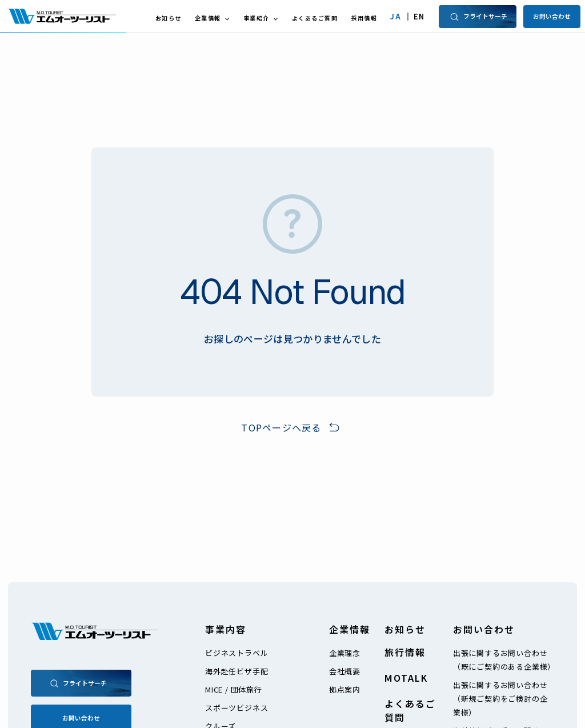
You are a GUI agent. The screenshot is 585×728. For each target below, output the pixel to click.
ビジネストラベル (237, 653)
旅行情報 (405, 652)
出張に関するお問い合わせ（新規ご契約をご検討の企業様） (500, 699)
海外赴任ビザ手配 (237, 671)
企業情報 (208, 18)
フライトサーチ (478, 17)
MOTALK (406, 678)
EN (419, 16)
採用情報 (364, 18)
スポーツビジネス (237, 708)
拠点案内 (345, 689)
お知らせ (169, 18)
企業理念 (345, 653)
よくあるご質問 (315, 18)
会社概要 (345, 671)
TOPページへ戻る (281, 427)
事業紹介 (257, 18)
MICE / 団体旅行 (234, 689)
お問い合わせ (552, 16)
